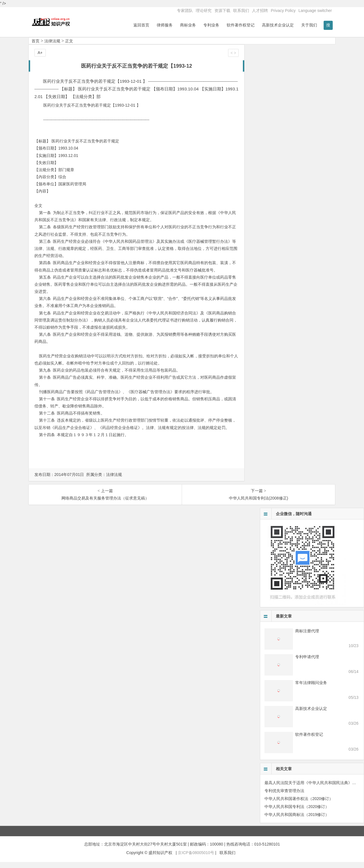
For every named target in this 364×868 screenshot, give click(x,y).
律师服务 (165, 25)
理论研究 (204, 11)
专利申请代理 (307, 662)
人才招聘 (260, 11)
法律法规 (52, 47)
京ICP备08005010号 (196, 858)
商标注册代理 (307, 637)
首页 (36, 47)
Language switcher (315, 11)
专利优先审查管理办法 (284, 796)
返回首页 (141, 25)
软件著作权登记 (241, 25)
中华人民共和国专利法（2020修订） (297, 812)
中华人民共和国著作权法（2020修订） (299, 804)
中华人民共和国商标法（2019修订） (297, 820)
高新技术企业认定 (278, 25)
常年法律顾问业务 (311, 688)
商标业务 (188, 25)
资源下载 (222, 11)
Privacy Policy (283, 11)
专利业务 (211, 25)
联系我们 (241, 11)
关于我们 (309, 25)
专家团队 (185, 11)
